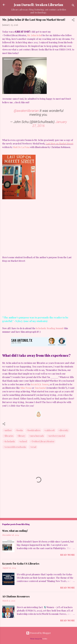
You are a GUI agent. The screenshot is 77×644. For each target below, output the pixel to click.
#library (21, 436)
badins (45, 639)
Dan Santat (40, 388)
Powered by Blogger (38, 633)
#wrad (33, 447)
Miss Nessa (26, 388)
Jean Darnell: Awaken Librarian (38, 5)
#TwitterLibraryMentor (42, 441)
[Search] (73, 6)
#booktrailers (33, 430)
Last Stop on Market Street (59, 144)
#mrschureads (36, 436)
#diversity (63, 430)
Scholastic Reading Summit (50, 328)
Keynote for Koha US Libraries (21, 564)
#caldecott (49, 430)
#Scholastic (9, 441)
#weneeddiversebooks (15, 447)
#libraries (8, 436)
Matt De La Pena (22, 147)
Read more (67, 555)
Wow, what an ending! (15, 531)
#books (19, 430)
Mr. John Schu (34, 35)
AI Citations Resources (16, 596)
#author (8, 430)
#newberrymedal (56, 436)
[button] (73, 20)
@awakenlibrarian (26, 111)
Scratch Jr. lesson (40, 384)
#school (23, 441)
